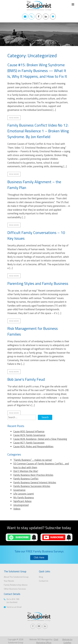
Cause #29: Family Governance (29, 435)
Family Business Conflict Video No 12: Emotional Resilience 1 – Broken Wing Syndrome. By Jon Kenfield (38, 131)
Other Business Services (15, 589)
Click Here (39, 557)
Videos (17, 509)
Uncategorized (21, 505)
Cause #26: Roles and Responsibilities (33, 446)
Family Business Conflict (26, 479)
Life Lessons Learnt (24, 494)
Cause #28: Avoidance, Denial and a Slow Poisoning (40, 439)
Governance (19, 490)
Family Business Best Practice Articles (33, 475)
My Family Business (24, 498)
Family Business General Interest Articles (35, 482)
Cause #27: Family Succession (29, 443)
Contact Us (44, 581)
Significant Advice (22, 501)
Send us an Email (14, 607)
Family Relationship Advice (16, 585)
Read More (14, 118)
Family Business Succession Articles (32, 486)
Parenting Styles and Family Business (38, 283)
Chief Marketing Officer (47, 641)
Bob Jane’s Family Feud (26, 379)
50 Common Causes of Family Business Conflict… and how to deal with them (41, 466)
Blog (41, 577)
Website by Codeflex (67, 641)
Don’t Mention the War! (26, 471)
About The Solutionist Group (16, 577)
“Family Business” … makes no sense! (33, 460)
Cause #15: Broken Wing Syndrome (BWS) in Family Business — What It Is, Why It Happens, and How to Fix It (37, 71)
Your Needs (9, 581)
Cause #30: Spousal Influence (29, 431)
